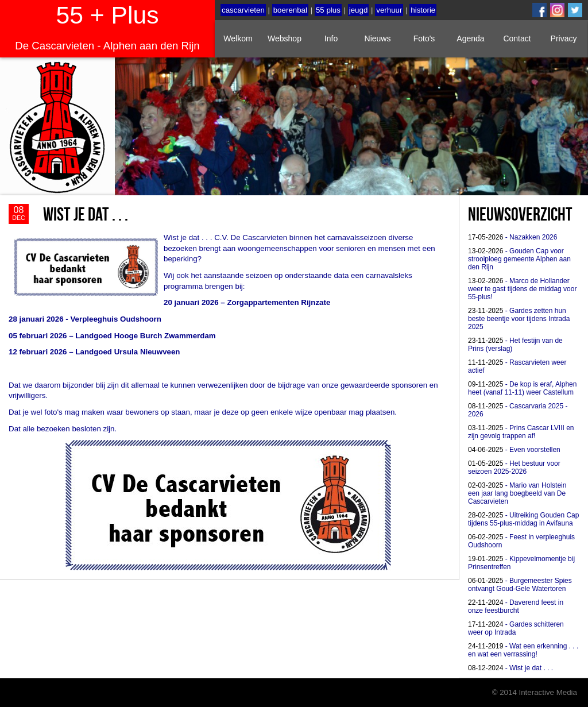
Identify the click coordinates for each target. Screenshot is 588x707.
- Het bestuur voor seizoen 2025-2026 (514, 468)
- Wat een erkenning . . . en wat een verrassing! (523, 650)
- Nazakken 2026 (512, 237)
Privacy (564, 38)
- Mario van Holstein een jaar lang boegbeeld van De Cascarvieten (517, 493)
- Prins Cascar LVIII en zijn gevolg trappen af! (521, 432)
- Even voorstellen (514, 450)
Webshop (285, 38)
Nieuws (378, 38)
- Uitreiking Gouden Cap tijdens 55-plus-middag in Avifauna (523, 519)
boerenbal (290, 10)
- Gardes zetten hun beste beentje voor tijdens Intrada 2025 (519, 319)
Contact (517, 38)
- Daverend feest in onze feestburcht (516, 606)
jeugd (359, 10)
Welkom (238, 38)
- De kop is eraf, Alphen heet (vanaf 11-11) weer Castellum (522, 388)
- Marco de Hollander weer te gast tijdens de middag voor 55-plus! (522, 289)
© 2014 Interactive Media (535, 692)
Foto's (424, 38)
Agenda (470, 38)
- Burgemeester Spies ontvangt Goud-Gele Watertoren (520, 585)
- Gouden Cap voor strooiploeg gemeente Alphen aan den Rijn (519, 259)
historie (423, 10)
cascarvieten (243, 10)
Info (331, 38)
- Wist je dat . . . (510, 668)
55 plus (328, 10)
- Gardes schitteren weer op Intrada (516, 628)
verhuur (389, 10)
